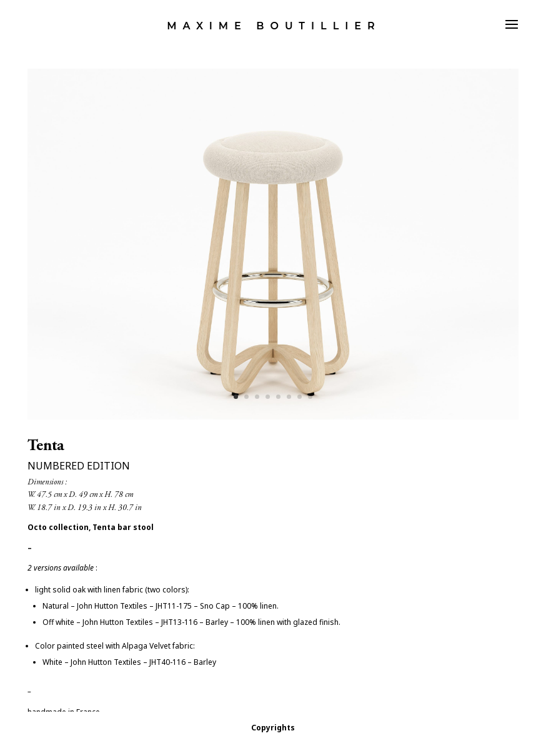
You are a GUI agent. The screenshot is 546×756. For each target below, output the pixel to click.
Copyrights (273, 728)
